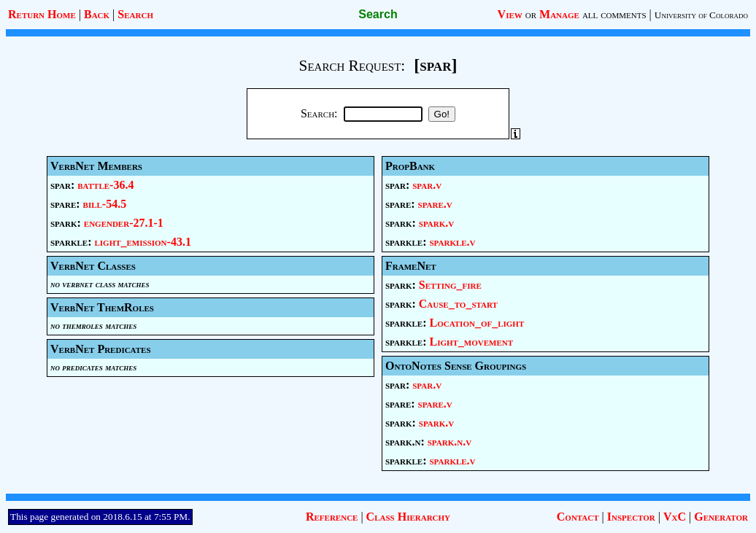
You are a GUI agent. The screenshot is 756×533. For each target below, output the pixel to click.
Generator (721, 517)
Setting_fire (450, 285)
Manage (559, 14)
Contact (578, 517)
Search (135, 14)
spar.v (427, 185)
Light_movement (471, 342)
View (510, 14)
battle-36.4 (105, 185)
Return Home (42, 14)
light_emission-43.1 (142, 242)
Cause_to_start (458, 304)
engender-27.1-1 (124, 223)
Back (97, 14)
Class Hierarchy (408, 517)
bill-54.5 (105, 204)
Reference (332, 517)
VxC (675, 517)
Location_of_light (477, 323)
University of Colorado (701, 15)
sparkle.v (452, 242)
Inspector (631, 517)
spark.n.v (450, 441)
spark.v (436, 223)
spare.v (435, 204)
